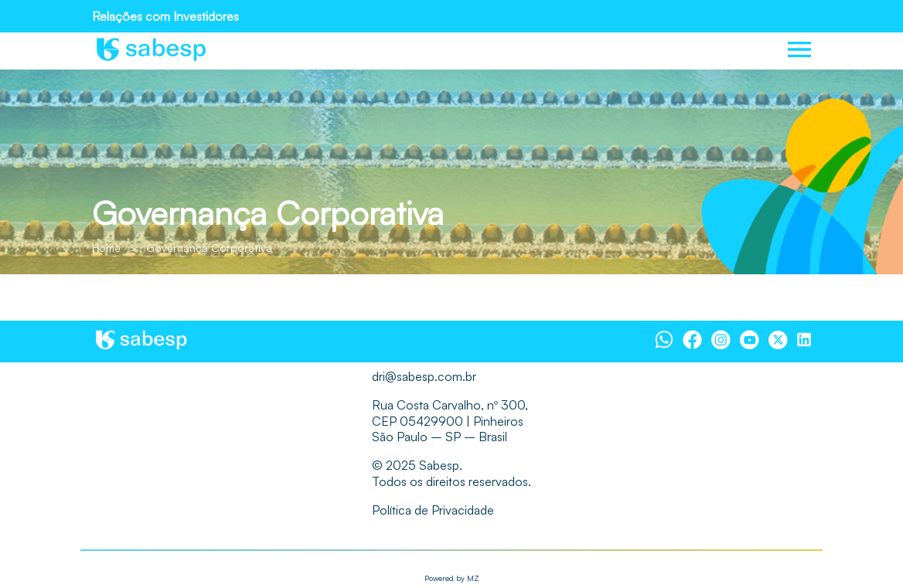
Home (106, 248)
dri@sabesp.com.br (424, 376)
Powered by (452, 578)
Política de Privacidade (433, 510)
